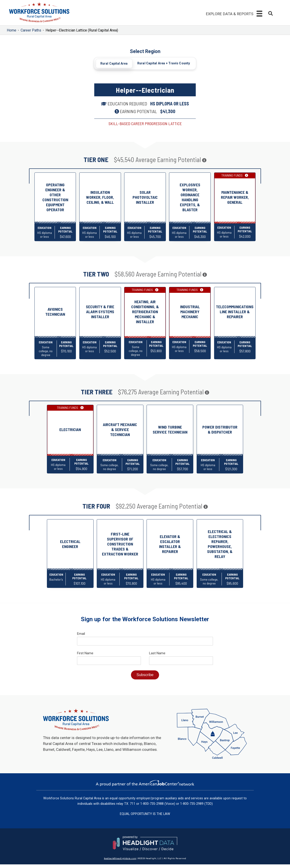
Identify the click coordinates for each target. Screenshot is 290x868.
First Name (85, 657)
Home (12, 30)
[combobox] (271, 14)
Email (81, 637)
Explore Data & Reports (230, 14)
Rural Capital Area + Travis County (164, 63)
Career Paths (31, 30)
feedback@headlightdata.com (120, 862)
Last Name (157, 657)
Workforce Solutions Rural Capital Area (72, 802)
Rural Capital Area (114, 63)
